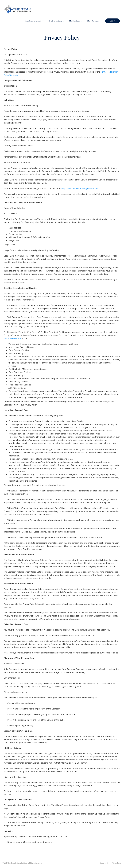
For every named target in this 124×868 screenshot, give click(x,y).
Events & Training (55, 21)
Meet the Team (75, 21)
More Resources (93, 21)
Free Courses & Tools (33, 21)
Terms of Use (105, 863)
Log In (113, 21)
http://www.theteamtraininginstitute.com (80, 188)
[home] (18, 10)
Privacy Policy (117, 863)
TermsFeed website (12, 338)
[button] (35, 21)
